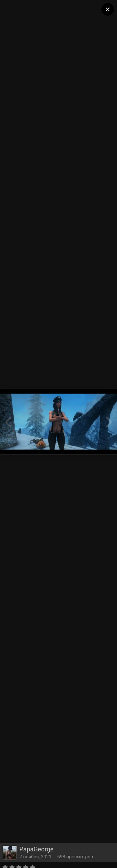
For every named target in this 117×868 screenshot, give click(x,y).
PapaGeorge (37, 849)
